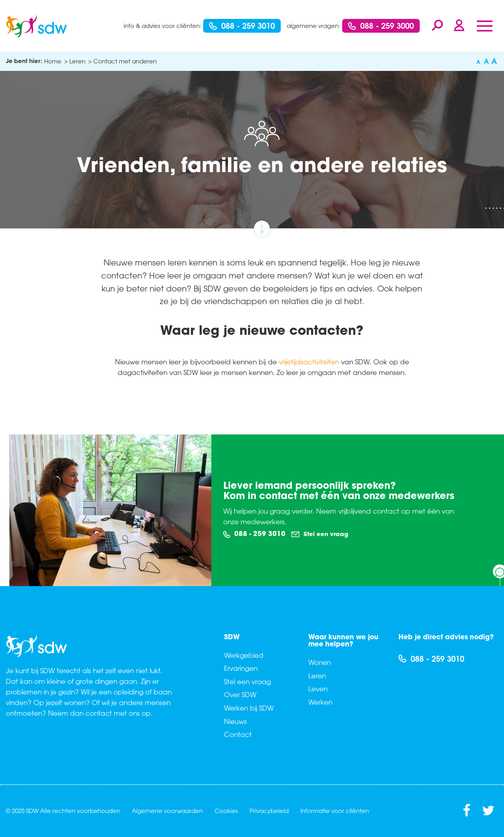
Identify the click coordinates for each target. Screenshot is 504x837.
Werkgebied (244, 655)
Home (53, 61)
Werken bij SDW (249, 708)
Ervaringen (241, 668)
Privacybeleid (269, 811)
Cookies (226, 811)
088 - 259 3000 (381, 26)
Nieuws (235, 721)
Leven (318, 689)
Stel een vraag (320, 534)
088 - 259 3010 (242, 26)
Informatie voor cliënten (335, 811)
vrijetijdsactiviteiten (309, 362)
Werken (320, 702)
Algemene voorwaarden (167, 811)
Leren (317, 676)
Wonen (320, 662)
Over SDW (240, 694)
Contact (238, 734)
